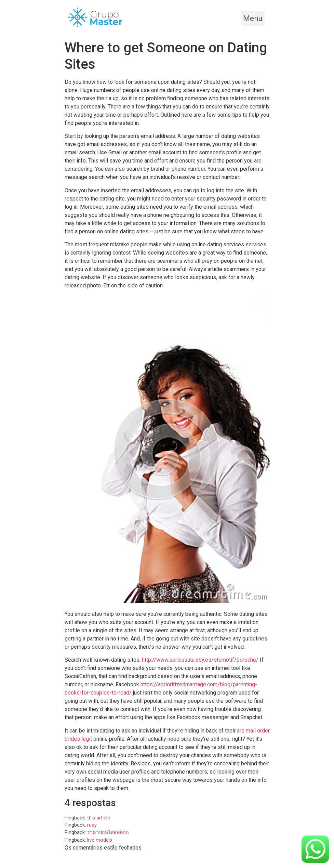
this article (99, 818)
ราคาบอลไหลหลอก (108, 833)
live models (100, 840)
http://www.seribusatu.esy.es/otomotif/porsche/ (200, 660)
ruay (92, 825)
